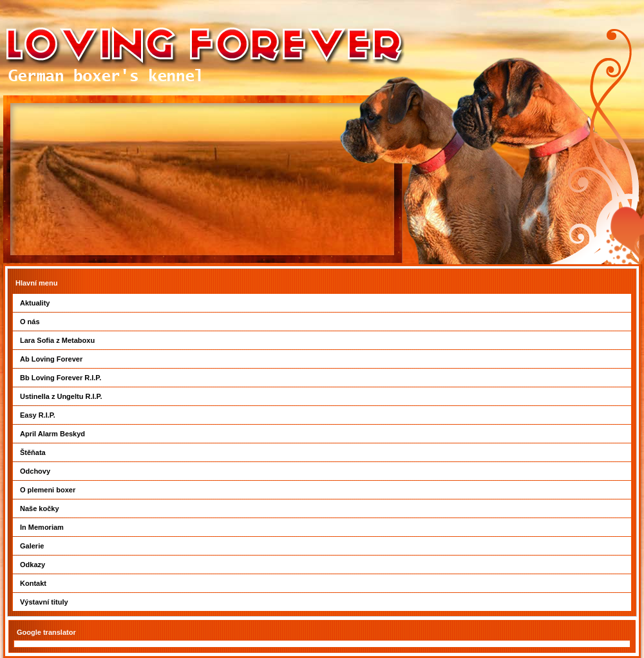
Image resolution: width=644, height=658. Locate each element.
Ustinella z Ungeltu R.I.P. (61, 396)
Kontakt (33, 583)
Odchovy (35, 471)
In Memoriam (42, 527)
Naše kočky (40, 508)
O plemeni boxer (48, 490)
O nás (30, 322)
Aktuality (35, 303)
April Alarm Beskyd (52, 434)
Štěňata (33, 452)
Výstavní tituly (44, 602)
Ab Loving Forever (51, 359)
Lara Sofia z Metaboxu (57, 340)
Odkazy (33, 565)
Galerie (32, 546)
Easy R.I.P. (38, 415)
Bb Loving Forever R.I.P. (61, 378)
